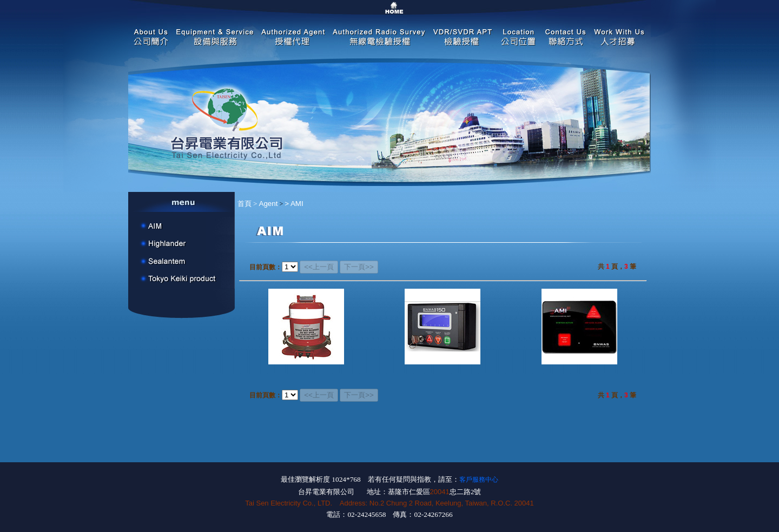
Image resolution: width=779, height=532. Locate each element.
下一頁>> (359, 267)
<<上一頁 (319, 267)
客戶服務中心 (479, 480)
